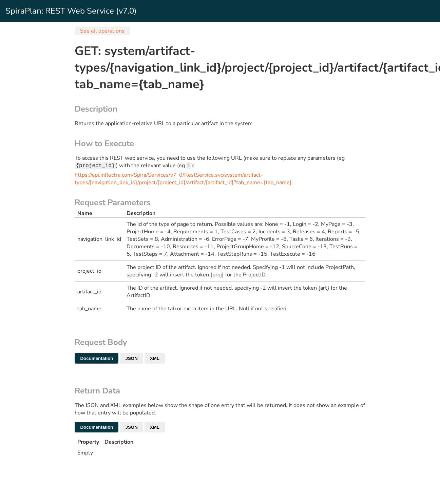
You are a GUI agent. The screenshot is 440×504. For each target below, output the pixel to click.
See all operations (102, 31)
